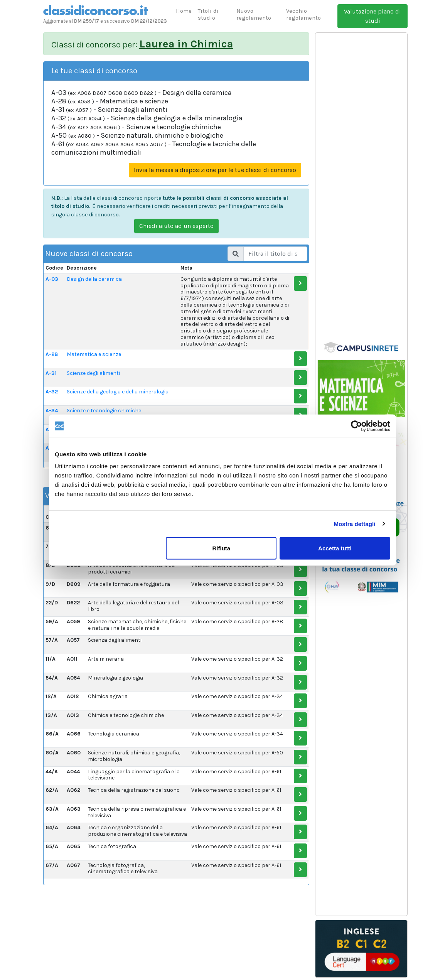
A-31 (51, 373)
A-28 (52, 354)
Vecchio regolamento (303, 14)
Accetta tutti (335, 548)
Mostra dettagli (354, 524)
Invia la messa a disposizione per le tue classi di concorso (215, 170)
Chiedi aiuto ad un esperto (176, 226)
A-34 (52, 411)
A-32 (52, 392)
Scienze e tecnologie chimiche (104, 411)
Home (184, 11)
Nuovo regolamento (254, 14)
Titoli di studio (208, 14)
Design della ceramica (94, 279)
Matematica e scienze (94, 354)
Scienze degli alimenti (93, 373)
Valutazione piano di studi (373, 16)
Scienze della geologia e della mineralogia (118, 392)
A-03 (52, 279)
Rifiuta (222, 548)
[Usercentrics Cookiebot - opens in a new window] (357, 426)
